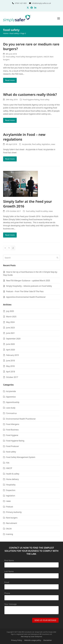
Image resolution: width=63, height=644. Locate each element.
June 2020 (10, 344)
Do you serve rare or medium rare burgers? (31, 47)
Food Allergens (13, 424)
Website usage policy (33, 640)
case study (11, 408)
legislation (46, 144)
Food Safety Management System (29, 57)
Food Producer (13, 446)
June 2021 (10, 333)
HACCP (46, 57)
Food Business (12, 430)
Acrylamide (27, 144)
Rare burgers (12, 518)
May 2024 (10, 322)
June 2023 (10, 328)
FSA (8, 463)
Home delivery (12, 479)
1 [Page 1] (10, 248)
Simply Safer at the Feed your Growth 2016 (28, 204)
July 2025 (10, 311)
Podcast (10, 507)
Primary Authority (14, 512)
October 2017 (12, 377)
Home (6, 33)
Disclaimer (48, 640)
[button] (59, 18)
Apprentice (11, 397)
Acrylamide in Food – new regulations (24, 137)
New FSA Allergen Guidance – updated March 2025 (28, 281)
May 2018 (10, 366)
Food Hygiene (12, 435)
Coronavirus (11, 413)
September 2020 (13, 339)
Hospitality (11, 485)
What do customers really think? (30, 94)
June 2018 (10, 361)
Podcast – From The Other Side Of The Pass (25, 291)
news (53, 144)
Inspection (11, 490)
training (10, 534)
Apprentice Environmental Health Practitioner (26, 297)
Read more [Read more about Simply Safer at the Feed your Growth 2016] (10, 235)
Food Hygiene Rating (31, 100)
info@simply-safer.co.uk (41, 3)
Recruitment (12, 523)
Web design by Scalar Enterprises (31, 636)
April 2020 (11, 350)
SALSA (9, 529)
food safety (14, 33)
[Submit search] (57, 258)
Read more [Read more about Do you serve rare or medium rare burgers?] (10, 80)
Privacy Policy (17, 640)
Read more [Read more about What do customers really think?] (10, 120)
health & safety (42, 211)
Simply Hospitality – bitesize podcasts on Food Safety (29, 286)
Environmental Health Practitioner (21, 419)
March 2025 (11, 317)
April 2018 (11, 372)
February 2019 (12, 355)
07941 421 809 (23, 3)
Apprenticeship (13, 402)
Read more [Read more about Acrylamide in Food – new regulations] (10, 159)
